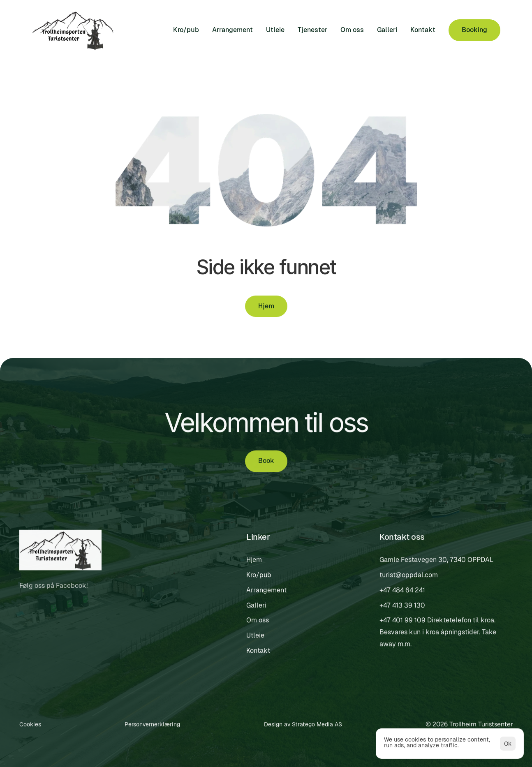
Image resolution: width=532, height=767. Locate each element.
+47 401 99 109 (402, 622)
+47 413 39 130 (402, 607)
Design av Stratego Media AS (303, 726)
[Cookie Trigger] (30, 726)
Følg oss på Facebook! (54, 588)
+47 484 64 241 (402, 592)
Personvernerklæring (152, 726)
